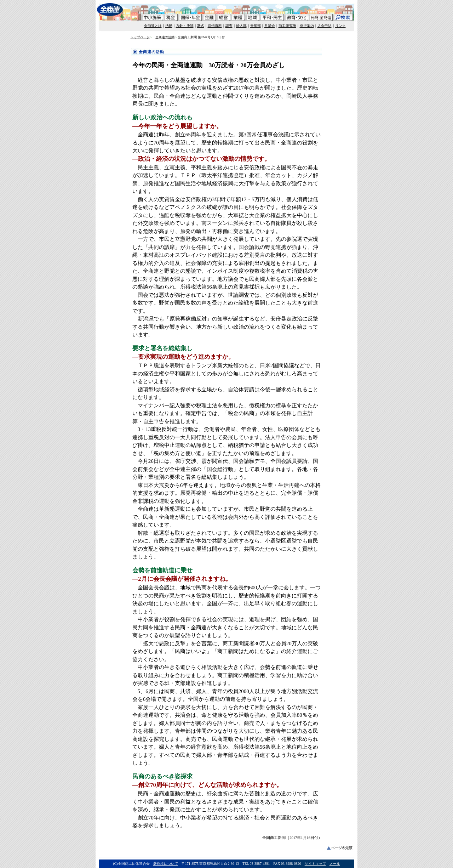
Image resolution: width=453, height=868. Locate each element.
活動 (169, 26)
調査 (229, 26)
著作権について (166, 864)
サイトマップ (315, 864)
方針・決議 (185, 26)
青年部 (256, 26)
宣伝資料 (215, 26)
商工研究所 (287, 26)
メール (335, 864)
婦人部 (241, 26)
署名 (201, 26)
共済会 (270, 26)
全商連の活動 (165, 37)
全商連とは (153, 26)
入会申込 (325, 26)
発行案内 (307, 26)
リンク (340, 26)
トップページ (140, 37)
